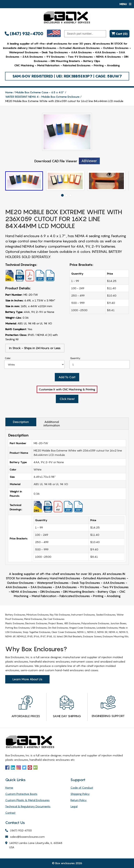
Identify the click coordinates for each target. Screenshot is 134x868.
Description (21, 422)
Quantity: (75, 358)
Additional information (52, 424)
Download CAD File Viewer (67, 161)
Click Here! (67, 399)
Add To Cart (67, 377)
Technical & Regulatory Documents (28, 806)
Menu (125, 4)
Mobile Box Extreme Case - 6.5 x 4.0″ (40, 92)
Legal (74, 806)
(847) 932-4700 (24, 34)
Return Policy (79, 800)
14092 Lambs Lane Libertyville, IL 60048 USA (34, 845)
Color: (8, 358)
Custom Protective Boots (21, 794)
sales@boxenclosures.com (25, 837)
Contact (10, 813)
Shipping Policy (80, 794)
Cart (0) (120, 34)
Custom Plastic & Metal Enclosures (27, 800)
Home (9, 92)
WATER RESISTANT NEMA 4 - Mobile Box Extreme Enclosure (42, 97)
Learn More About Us (27, 679)
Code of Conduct (82, 788)
